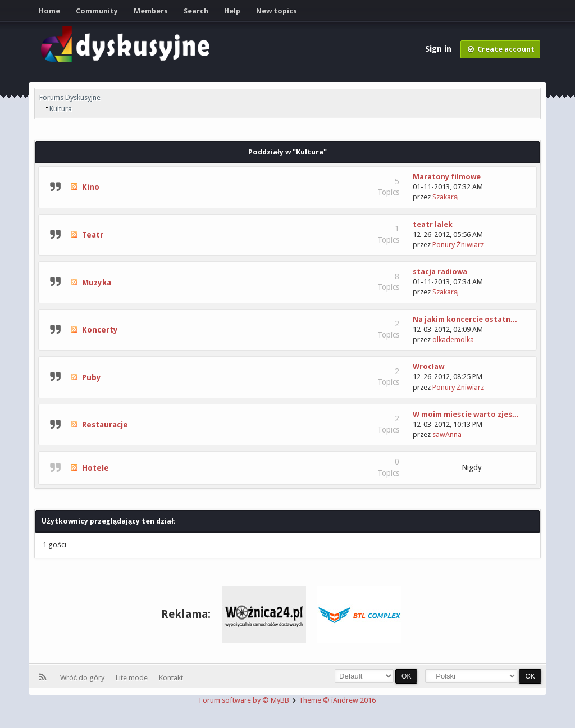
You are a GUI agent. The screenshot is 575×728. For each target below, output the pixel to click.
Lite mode (133, 678)
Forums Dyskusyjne (70, 97)
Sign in (439, 49)
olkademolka (453, 340)
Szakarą (445, 197)
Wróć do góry (84, 678)
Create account (500, 49)
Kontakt (171, 678)
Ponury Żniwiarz (458, 245)
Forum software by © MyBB (245, 700)
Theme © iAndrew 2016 (337, 700)
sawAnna (447, 434)
